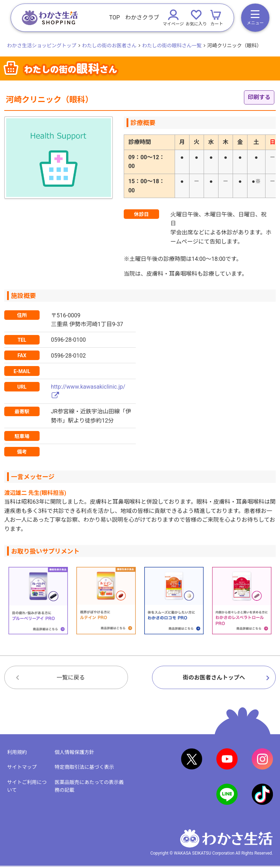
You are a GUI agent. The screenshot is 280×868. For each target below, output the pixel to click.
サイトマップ (22, 767)
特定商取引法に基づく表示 (84, 767)
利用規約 (17, 752)
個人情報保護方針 (74, 752)
